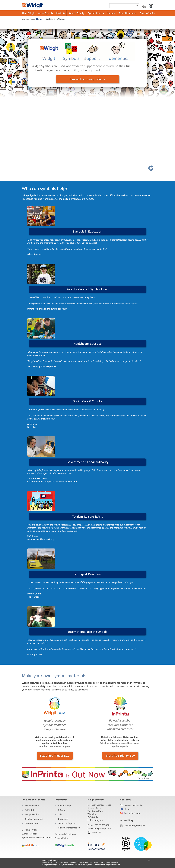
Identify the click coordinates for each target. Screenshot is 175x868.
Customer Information (69, 828)
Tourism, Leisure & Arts (88, 517)
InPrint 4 (30, 810)
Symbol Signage (30, 834)
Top (149, 860)
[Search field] (124, 6)
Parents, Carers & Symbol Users (88, 289)
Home (39, 19)
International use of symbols (88, 632)
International (32, 823)
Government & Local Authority (88, 462)
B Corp (61, 810)
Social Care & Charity (88, 401)
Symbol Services (96, 13)
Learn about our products (87, 79)
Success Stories (147, 13)
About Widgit (28, 13)
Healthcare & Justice (88, 344)
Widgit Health (32, 814)
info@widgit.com (102, 829)
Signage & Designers (87, 574)
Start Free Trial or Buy (55, 756)
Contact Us (95, 832)
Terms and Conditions (65, 834)
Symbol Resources (127, 13)
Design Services (30, 830)
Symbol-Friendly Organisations (37, 838)
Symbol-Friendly (76, 13)
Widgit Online (32, 806)
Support (111, 13)
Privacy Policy (61, 838)
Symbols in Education (87, 231)
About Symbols (46, 13)
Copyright (63, 819)
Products (61, 13)
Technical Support (67, 823)
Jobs (60, 814)
